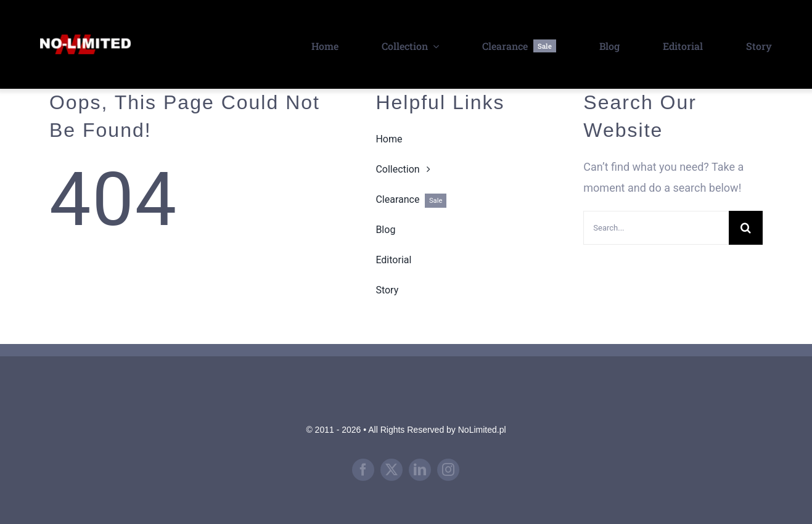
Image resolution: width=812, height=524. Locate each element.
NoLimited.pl (482, 430)
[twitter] (392, 470)
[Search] (746, 228)
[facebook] (363, 470)
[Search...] (656, 228)
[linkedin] (420, 470)
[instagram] (448, 470)
